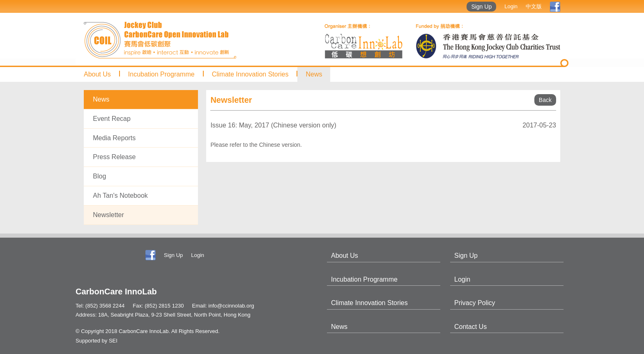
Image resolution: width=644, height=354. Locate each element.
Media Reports (114, 138)
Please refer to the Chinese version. (256, 145)
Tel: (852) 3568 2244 (100, 306)
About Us (97, 74)
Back (545, 100)
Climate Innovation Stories (250, 74)
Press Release (114, 157)
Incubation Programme (161, 74)
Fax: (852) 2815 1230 (158, 306)
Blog (99, 176)
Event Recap (112, 119)
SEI (113, 341)
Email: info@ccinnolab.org (223, 306)
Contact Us (470, 327)
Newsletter (108, 215)
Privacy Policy (475, 303)
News (314, 74)
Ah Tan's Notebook (120, 196)
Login (511, 6)
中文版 (534, 6)
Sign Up (481, 7)
